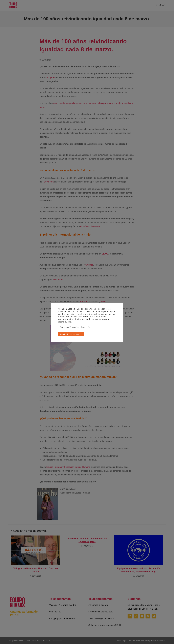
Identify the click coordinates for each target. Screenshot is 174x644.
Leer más (86, 327)
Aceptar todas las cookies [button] (71, 334)
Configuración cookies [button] (69, 327)
